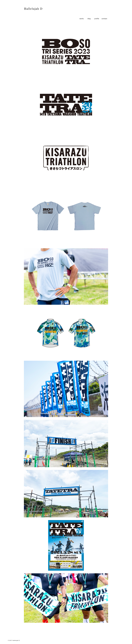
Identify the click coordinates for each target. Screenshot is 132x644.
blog (89, 19)
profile (97, 19)
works (82, 19)
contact (104, 19)
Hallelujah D (16, 640)
